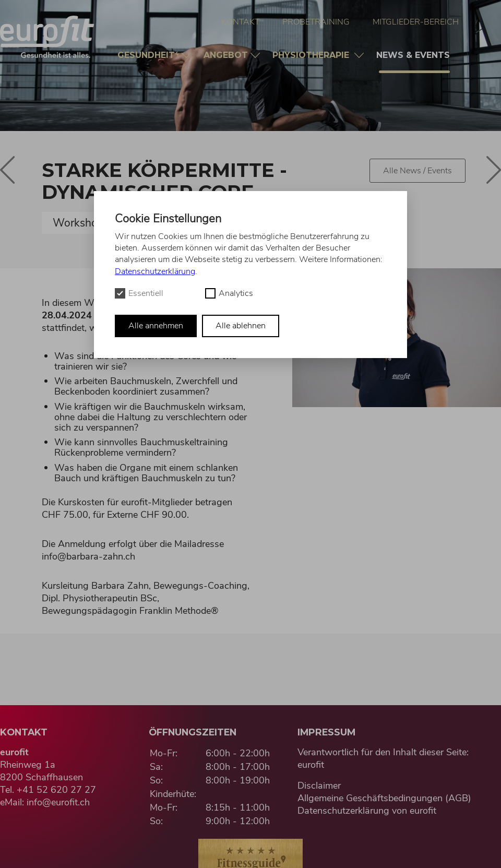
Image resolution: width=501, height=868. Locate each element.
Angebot (227, 55)
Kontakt (240, 22)
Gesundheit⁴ (150, 55)
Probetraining (316, 22)
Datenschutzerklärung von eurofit (367, 811)
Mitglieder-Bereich (416, 22)
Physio (313, 55)
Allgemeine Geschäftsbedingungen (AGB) (384, 798)
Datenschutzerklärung (155, 271)
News (414, 62)
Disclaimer (319, 786)
